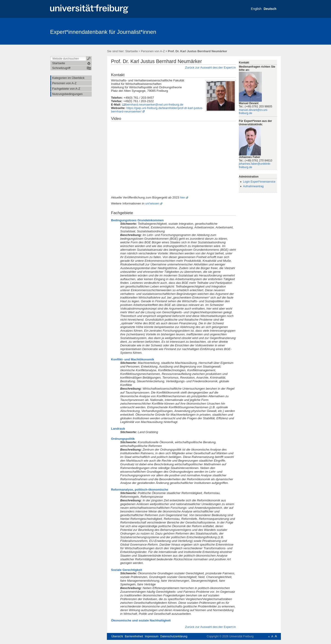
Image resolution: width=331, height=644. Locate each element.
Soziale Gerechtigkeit (127, 570)
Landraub (118, 429)
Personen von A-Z (153, 51)
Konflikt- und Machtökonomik (133, 359)
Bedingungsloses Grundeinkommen (137, 220)
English (256, 9)
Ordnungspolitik (123, 439)
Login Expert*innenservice (259, 182)
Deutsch (270, 9)
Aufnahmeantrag (253, 186)
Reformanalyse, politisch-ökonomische (140, 490)
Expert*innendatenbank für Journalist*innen (103, 32)
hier (183, 197)
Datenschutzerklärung (174, 636)
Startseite (132, 51)
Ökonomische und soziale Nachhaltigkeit (141, 620)
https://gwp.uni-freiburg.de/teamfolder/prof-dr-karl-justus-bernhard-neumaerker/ (157, 110)
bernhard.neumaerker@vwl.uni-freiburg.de (154, 105)
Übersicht (117, 636)
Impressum (152, 636)
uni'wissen (152, 203)
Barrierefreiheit (134, 636)
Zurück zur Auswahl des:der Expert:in (210, 68)
